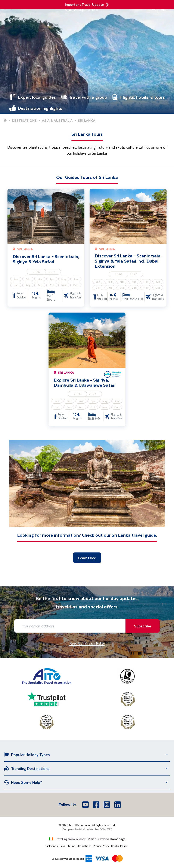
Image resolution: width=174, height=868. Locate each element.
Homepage (118, 839)
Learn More (87, 558)
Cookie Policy (119, 846)
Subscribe (143, 626)
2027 (51, 272)
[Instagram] (107, 805)
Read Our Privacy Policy (87, 643)
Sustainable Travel (55, 846)
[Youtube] (86, 805)
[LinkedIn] (118, 805)
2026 (36, 272)
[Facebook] (97, 805)
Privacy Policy (101, 846)
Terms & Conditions (80, 846)
